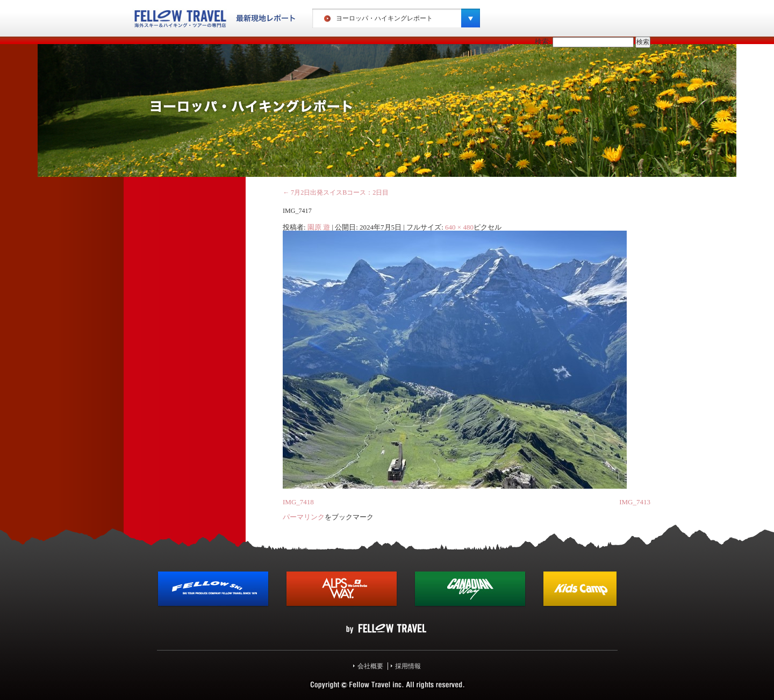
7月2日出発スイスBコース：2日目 (336, 192)
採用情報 (408, 666)
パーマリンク (304, 517)
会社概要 (370, 666)
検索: (543, 42)
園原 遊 (319, 227)
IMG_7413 (635, 502)
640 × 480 (459, 227)
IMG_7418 (298, 502)
